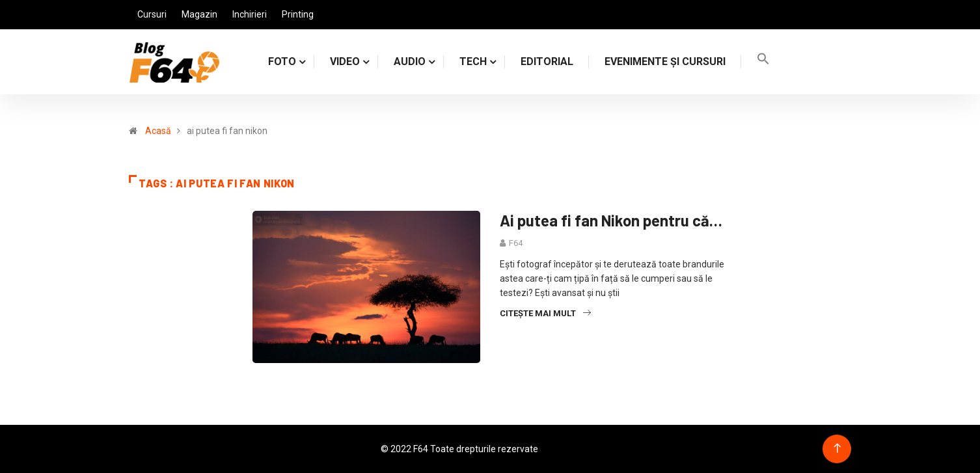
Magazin (199, 14)
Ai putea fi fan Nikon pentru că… (611, 220)
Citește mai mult (545, 313)
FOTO (282, 61)
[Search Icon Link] (763, 61)
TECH (473, 61)
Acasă (158, 131)
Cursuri (152, 14)
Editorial (547, 61)
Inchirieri (250, 14)
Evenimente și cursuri (665, 61)
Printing (298, 14)
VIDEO (345, 61)
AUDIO (410, 61)
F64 (516, 243)
